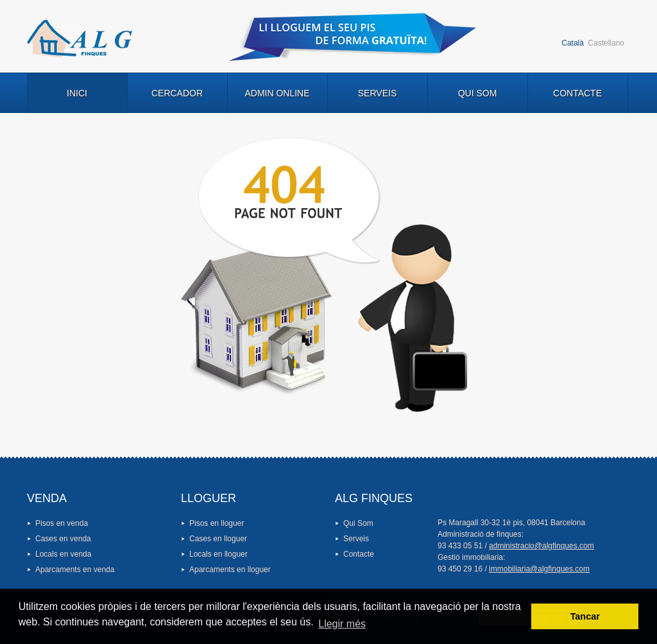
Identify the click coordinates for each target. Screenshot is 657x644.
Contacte (577, 93)
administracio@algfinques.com (542, 546)
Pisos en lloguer (217, 523)
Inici (77, 93)
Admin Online (277, 93)
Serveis (377, 93)
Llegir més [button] (342, 624)
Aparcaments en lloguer (230, 570)
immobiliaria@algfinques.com (539, 569)
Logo (80, 39)
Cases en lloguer (218, 539)
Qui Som (478, 93)
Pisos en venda (62, 523)
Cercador (177, 93)
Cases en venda (63, 539)
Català (573, 43)
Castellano (606, 43)
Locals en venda (63, 554)
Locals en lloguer (218, 554)
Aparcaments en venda (75, 570)
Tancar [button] (585, 616)
